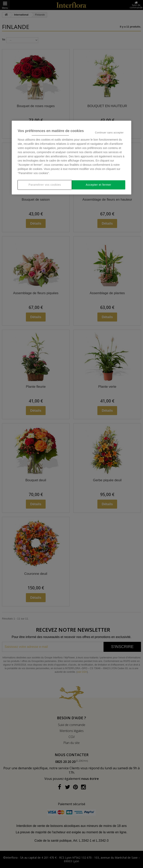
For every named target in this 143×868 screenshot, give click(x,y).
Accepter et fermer (99, 185)
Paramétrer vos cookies (45, 185)
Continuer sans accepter (109, 133)
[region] (71, 158)
